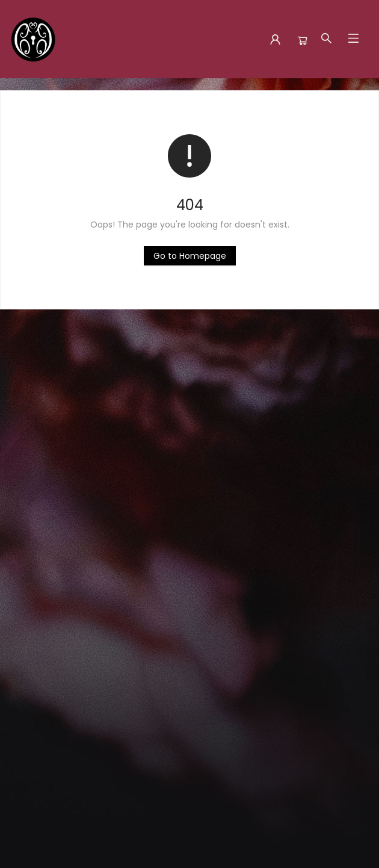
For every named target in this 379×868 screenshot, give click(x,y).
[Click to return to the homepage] (190, 256)
